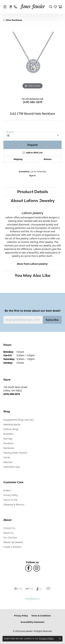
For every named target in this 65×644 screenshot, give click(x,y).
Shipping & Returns (14, 504)
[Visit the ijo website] (29, 589)
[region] (32, 61)
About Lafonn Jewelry (33, 201)
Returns (48, 159)
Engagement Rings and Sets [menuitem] (18, 420)
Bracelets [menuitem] (8, 434)
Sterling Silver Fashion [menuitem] (15, 453)
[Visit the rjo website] (48, 589)
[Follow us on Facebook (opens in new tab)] (29, 568)
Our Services (10, 537)
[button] (51, 7)
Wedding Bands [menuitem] (12, 424)
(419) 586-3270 (33, 102)
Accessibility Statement (32, 622)
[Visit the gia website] (18, 589)
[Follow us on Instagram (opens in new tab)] (37, 568)
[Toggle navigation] (5, 7)
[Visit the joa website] (39, 589)
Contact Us (9, 528)
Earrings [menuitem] (8, 439)
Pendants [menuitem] (8, 443)
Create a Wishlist (12, 547)
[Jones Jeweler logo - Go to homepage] (32, 7)
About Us (8, 533)
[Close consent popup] (60, 639)
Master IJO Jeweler (13, 542)
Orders (7, 490)
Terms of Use (10, 500)
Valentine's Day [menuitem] (12, 467)
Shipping (18, 159)
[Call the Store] (12, 394)
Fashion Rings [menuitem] (11, 429)
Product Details (33, 192)
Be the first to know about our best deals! (33, 311)
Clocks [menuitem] (7, 457)
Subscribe (52, 320)
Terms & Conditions (41, 616)
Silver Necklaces (14, 20)
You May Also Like (32, 275)
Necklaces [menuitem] (9, 448)
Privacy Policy (11, 495)
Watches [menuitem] (8, 462)
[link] (11, 7)
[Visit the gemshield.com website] (32, 599)
